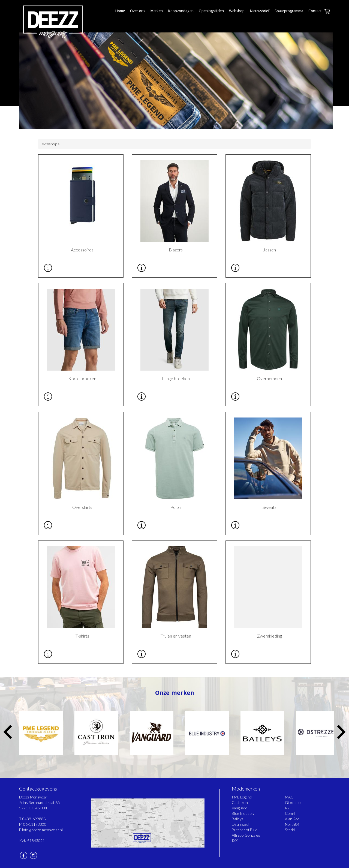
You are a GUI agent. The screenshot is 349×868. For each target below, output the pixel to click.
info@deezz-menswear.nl (42, 830)
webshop (50, 144)
